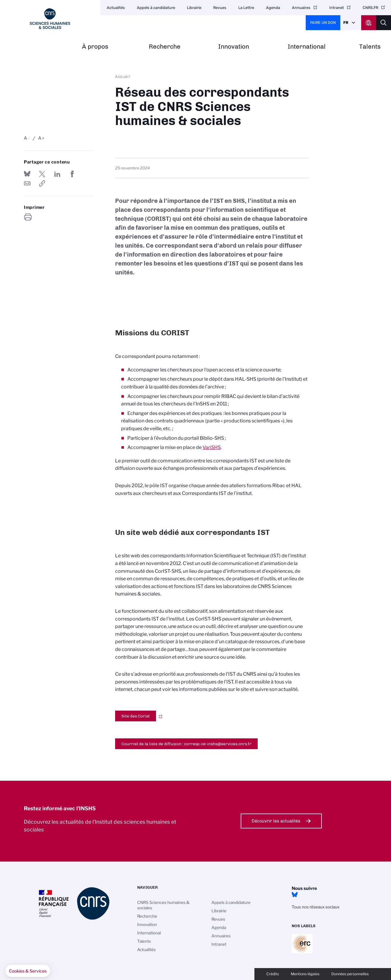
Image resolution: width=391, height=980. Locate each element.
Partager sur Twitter (42, 174)
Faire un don (323, 23)
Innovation (234, 47)
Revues (220, 8)
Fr (346, 23)
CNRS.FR (370, 8)
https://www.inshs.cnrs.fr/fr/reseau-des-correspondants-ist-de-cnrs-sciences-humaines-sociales (42, 183)
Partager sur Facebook (72, 174)
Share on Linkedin (57, 174)
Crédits (273, 974)
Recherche (165, 47)
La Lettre (246, 8)
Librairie (194, 8)
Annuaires (301, 8)
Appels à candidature (156, 8)
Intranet (337, 8)
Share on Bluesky (27, 174)
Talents (370, 47)
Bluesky (295, 895)
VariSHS (212, 447)
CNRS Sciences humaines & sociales (163, 905)
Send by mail (27, 183)
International (307, 47)
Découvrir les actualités (276, 821)
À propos (95, 47)
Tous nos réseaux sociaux (316, 907)
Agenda (273, 8)
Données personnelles (350, 974)
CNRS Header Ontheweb (369, 23)
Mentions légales (305, 974)
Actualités (116, 8)
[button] (28, 971)
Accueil (123, 76)
